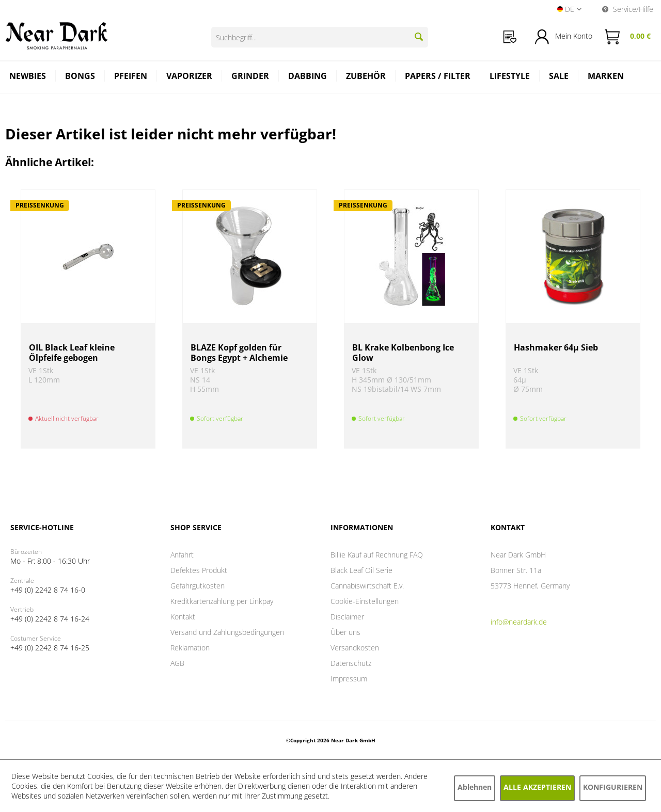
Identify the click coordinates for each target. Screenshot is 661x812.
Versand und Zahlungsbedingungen (227, 632)
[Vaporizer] (190, 77)
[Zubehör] (366, 77)
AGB (177, 663)
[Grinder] (250, 77)
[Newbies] (28, 77)
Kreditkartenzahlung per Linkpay (222, 601)
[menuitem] (510, 37)
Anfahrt (182, 555)
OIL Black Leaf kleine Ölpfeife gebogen (72, 353)
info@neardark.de (519, 622)
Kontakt (183, 617)
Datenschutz (351, 663)
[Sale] (559, 77)
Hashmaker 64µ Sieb (556, 348)
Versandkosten (355, 648)
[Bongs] (80, 77)
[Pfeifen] (131, 77)
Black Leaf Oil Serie (361, 570)
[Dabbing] (308, 77)
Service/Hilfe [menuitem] (628, 9)
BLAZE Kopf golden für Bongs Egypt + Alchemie (239, 353)
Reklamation (190, 648)
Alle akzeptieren (537, 787)
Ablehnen (475, 787)
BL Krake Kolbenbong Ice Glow (403, 353)
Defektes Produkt (199, 570)
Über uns (345, 632)
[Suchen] (419, 37)
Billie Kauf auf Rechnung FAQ (377, 555)
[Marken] (606, 77)
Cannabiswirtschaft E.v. (367, 586)
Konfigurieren (613, 787)
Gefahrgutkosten (198, 586)
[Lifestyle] (510, 77)
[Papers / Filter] (438, 77)
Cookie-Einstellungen (365, 601)
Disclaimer (347, 617)
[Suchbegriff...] (320, 37)
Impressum (349, 679)
